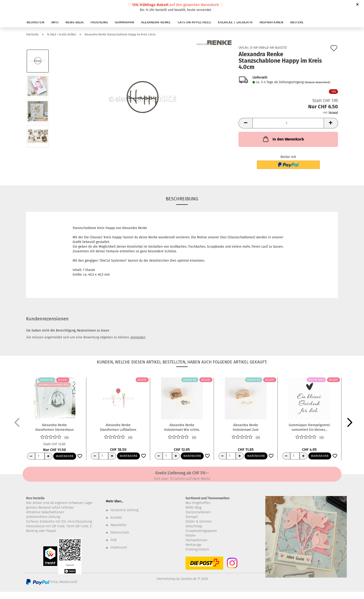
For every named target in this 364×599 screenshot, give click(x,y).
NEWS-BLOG (74, 22)
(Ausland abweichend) (317, 82)
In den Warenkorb (283, 139)
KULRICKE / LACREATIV (235, 22)
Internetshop (166, 579)
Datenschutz (120, 532)
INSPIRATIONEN (271, 22)
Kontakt (116, 518)
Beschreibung (182, 199)
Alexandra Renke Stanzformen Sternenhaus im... (54, 427)
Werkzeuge (193, 545)
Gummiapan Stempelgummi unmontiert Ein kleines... (309, 427)
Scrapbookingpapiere (201, 531)
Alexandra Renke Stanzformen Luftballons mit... (118, 427)
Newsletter (119, 525)
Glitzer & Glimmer (199, 522)
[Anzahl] (288, 123)
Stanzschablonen (198, 512)
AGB (113, 540)
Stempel (192, 517)
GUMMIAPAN (124, 22)
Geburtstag (194, 526)
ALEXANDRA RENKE (156, 22)
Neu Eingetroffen (198, 503)
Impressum (119, 547)
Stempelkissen (196, 540)
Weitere (297, 22)
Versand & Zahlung (125, 510)
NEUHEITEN (35, 22)
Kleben (191, 536)
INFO (55, 22)
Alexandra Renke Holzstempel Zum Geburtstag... (246, 427)
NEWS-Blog (193, 508)
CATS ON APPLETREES (194, 22)
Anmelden (138, 337)
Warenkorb (65, 456)
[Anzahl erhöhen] (48, 456)
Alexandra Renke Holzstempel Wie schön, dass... (182, 427)
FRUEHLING (99, 22)
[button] (246, 123)
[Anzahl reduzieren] (31, 456)
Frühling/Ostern (197, 549)
